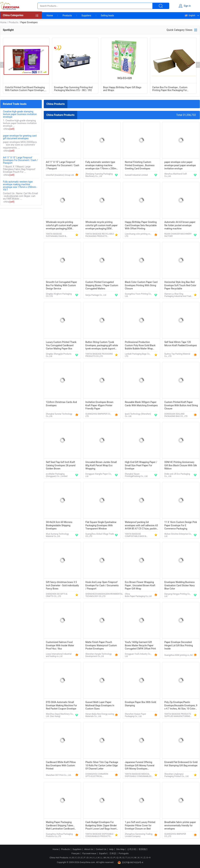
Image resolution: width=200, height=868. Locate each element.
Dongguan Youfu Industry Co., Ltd (138, 655)
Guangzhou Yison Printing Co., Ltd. (138, 295)
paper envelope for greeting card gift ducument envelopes (20, 137)
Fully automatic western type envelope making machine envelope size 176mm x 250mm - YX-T (20, 186)
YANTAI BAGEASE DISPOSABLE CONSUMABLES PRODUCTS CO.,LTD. (99, 835)
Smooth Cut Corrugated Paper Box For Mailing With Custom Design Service (61, 285)
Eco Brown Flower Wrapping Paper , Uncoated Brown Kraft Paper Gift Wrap (140, 585)
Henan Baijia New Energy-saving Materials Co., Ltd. (100, 715)
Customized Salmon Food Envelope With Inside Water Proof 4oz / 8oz (60, 645)
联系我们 (143, 849)
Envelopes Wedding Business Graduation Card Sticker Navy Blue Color (180, 585)
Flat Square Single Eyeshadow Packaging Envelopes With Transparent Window (101, 525)
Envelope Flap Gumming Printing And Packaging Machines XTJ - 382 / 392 (73, 89)
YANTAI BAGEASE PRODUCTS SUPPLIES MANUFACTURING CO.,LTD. (178, 715)
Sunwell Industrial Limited (136, 175)
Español (103, 853)
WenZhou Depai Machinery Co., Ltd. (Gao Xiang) (60, 715)
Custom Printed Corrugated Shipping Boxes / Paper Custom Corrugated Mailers (102, 285)
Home (50, 16)
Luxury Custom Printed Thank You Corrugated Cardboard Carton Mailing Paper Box (61, 345)
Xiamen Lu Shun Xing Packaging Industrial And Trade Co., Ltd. (178, 295)
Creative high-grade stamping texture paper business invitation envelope (20, 114)
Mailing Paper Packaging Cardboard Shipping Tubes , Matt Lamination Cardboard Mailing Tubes (60, 826)
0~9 (149, 858)
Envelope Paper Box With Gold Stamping (141, 704)
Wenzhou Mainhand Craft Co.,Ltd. (176, 175)
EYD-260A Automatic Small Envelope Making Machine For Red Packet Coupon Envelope (61, 705)
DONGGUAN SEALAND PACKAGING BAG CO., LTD (176, 415)
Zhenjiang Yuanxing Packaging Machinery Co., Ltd (99, 175)
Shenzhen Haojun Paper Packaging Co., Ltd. (136, 715)
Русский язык (89, 853)
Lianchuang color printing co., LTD (138, 235)
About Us (89, 849)
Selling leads (107, 16)
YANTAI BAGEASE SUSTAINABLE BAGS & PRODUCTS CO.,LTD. (56, 235)
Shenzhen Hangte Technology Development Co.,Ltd (99, 655)
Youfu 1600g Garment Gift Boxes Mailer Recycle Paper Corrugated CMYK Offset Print (140, 645)
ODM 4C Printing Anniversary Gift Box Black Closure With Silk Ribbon (181, 465)
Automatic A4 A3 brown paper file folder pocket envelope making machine (180, 225)
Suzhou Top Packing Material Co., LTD (177, 355)
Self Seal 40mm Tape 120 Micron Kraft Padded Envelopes (181, 344)
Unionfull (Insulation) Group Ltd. (60, 175)
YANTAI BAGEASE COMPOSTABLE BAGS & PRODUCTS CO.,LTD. (136, 535)
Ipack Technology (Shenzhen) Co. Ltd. (138, 415)
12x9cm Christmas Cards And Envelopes (61, 404)
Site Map (120, 849)
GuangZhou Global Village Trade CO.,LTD (100, 535)
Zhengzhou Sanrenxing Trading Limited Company (139, 835)
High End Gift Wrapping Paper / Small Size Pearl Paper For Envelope (141, 465)
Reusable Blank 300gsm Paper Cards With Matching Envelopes (141, 404)
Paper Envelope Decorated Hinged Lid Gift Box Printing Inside (179, 645)
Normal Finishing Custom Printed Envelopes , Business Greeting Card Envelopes (140, 165)
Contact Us (101, 849)
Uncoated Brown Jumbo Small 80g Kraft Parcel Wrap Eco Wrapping (101, 465)
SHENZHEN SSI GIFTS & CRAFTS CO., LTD (57, 595)
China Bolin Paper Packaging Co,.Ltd (138, 595)
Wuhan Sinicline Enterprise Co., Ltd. (178, 535)
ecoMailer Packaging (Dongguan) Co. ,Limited (57, 475)
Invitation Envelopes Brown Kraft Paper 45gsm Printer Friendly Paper (99, 405)
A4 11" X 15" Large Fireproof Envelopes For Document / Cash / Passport (20, 160)
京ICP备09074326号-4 (130, 862)
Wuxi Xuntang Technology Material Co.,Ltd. (57, 535)
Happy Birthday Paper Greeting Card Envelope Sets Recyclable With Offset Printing (141, 225)
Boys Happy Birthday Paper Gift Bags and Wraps (122, 89)
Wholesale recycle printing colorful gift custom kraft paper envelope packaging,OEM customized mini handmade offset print (62, 226)
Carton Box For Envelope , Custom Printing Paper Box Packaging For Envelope (170, 89)
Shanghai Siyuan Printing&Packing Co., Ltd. (136, 475)
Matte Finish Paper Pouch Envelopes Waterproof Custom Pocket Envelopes (101, 645)
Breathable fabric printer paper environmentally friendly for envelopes (180, 825)
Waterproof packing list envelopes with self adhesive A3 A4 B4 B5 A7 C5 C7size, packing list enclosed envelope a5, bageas (142, 526)
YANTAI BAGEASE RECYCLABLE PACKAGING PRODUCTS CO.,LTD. (100, 235)
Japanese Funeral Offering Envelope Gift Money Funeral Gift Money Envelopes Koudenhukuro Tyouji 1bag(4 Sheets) (140, 766)
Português (124, 853)
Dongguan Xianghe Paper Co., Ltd (99, 475)
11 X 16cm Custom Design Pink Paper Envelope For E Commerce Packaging (181, 525)
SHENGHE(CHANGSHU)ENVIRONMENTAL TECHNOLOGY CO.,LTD (104, 595)
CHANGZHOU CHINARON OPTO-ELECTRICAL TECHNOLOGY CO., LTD (97, 775)
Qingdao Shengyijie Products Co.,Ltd (59, 355)
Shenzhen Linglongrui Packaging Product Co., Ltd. (177, 775)
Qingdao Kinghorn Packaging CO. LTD (59, 295)
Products (67, 16)
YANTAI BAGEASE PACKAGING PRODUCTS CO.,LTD (99, 355)
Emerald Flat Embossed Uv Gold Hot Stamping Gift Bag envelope (181, 764)
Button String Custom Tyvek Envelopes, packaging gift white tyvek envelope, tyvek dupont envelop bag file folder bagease (102, 346)
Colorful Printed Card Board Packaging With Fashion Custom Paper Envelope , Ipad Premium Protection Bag (25, 89)
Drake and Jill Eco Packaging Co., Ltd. (177, 475)
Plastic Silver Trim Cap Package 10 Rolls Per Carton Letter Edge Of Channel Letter (102, 765)
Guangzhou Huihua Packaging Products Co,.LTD (59, 835)
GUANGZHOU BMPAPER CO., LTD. (98, 415)
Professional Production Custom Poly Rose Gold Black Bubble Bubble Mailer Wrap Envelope (140, 346)
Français (75, 853)
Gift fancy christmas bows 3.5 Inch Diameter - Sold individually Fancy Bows (62, 585)
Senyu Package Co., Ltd (96, 295)
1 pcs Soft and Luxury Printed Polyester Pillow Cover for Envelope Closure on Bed (140, 825)
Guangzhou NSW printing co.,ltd (178, 655)
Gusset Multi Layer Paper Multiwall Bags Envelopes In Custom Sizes (100, 705)
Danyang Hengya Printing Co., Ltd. (177, 595)
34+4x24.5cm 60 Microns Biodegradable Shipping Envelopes (59, 525)
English (190, 16)
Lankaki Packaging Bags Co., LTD (138, 355)
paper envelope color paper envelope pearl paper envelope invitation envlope (180, 165)
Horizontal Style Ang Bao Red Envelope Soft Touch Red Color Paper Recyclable (180, 285)
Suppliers (86, 16)
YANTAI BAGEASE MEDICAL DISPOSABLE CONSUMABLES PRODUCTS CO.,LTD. (138, 775)
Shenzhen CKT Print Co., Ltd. (59, 775)
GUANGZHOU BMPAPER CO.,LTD (175, 835)
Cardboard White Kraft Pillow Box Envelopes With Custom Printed (61, 765)
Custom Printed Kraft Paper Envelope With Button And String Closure (181, 405)
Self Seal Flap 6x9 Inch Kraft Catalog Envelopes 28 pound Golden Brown (61, 465)
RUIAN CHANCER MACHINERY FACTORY (178, 235)
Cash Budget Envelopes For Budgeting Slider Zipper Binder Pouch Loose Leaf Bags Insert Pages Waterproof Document (101, 826)
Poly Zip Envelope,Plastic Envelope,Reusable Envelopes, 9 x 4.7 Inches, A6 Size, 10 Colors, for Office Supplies (181, 706)
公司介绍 (132, 849)
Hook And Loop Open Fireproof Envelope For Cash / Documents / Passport (102, 585)
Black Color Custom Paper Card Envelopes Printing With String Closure (141, 285)
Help (111, 849)
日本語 (113, 853)
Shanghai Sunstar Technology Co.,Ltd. (59, 415)
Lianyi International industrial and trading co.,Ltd (59, 655)
